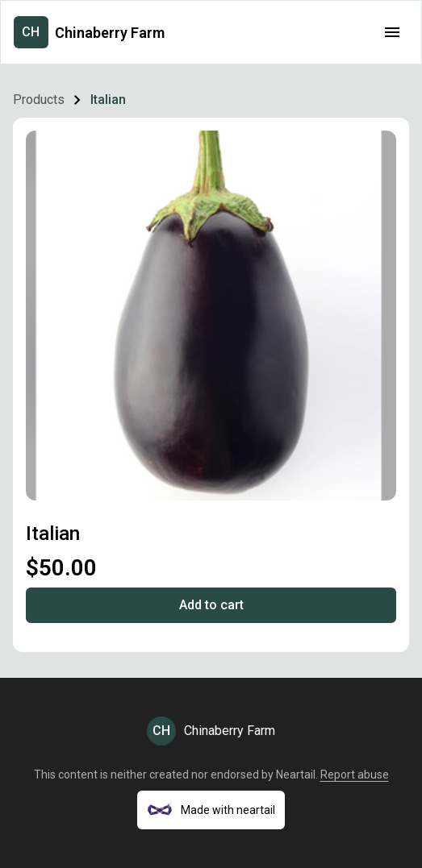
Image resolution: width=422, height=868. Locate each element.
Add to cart (211, 605)
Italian (108, 100)
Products (39, 100)
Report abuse (355, 775)
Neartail (296, 775)
